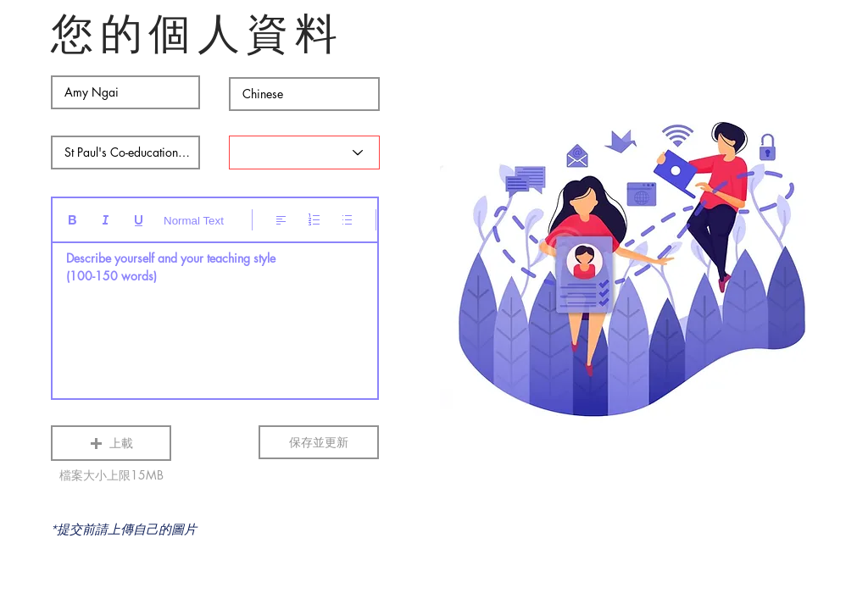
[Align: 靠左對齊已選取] (281, 220)
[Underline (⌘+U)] (139, 220)
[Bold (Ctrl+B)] (72, 220)
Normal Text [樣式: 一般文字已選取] (194, 221)
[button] (111, 443)
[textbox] (215, 315)
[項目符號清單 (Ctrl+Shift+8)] (347, 220)
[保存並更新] (319, 442)
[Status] (304, 152)
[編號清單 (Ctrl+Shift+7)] (314, 220)
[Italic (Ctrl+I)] (106, 220)
